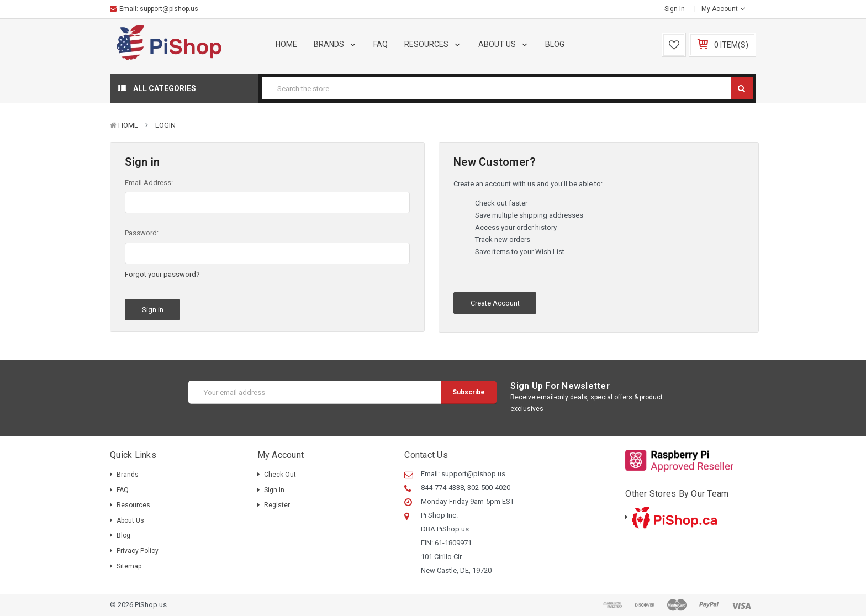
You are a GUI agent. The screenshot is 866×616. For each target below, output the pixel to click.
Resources (433, 44)
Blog (555, 44)
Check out (280, 475)
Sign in (675, 9)
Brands (336, 44)
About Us (504, 44)
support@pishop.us (169, 9)
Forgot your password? (162, 274)
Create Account (495, 303)
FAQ (381, 44)
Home (286, 44)
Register (277, 505)
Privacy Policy (138, 551)
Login (165, 125)
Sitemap (129, 566)
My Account (723, 9)
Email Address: (149, 183)
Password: (142, 233)
